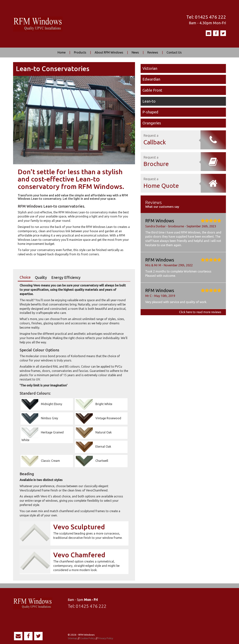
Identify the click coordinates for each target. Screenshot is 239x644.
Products (80, 52)
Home (62, 52)
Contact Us (174, 52)
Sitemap (72, 638)
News (135, 52)
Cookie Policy (88, 638)
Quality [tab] (41, 277)
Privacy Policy (106, 638)
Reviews (153, 52)
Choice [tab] (25, 277)
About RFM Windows (109, 52)
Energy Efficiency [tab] (66, 277)
